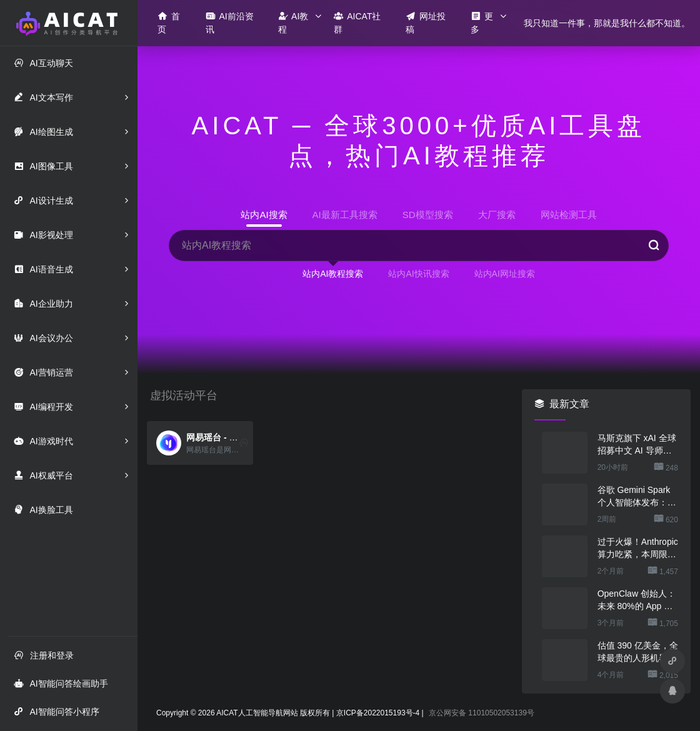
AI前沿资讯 (229, 22)
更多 (482, 22)
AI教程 (293, 22)
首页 (169, 22)
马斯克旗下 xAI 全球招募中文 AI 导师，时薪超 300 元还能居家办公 (638, 445)
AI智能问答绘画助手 (61, 683)
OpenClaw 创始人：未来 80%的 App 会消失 (637, 600)
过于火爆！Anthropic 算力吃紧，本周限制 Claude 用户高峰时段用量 (638, 549)
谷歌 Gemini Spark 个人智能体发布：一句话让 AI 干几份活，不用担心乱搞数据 (637, 497)
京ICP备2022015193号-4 (378, 713)
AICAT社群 (357, 22)
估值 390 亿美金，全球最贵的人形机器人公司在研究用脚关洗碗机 (638, 652)
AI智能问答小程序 (56, 711)
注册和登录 (44, 655)
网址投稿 (426, 22)
